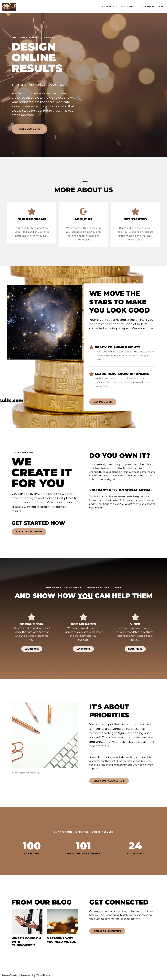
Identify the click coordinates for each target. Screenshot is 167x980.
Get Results (126, 7)
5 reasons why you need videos (61, 941)
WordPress (43, 976)
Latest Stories (146, 7)
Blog (161, 7)
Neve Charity (10, 976)
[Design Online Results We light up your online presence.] (9, 7)
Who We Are (107, 7)
